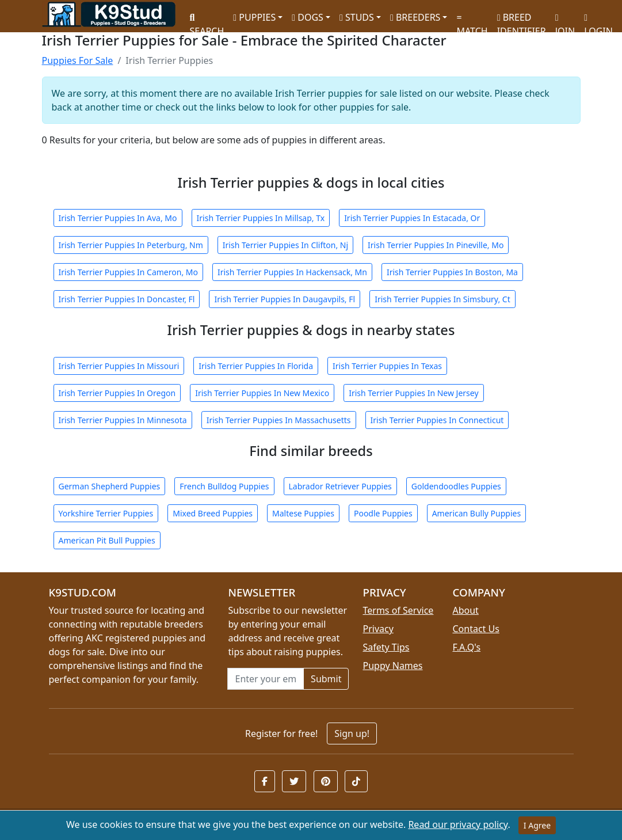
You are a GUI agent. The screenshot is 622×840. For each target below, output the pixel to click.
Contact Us (476, 629)
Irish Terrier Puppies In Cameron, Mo (128, 272)
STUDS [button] (357, 17)
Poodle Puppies (383, 513)
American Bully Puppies (477, 513)
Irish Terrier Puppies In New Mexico (262, 393)
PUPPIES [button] (254, 17)
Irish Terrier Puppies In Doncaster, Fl (127, 299)
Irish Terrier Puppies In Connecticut (437, 420)
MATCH (472, 20)
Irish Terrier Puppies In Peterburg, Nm (131, 245)
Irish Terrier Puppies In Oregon (117, 393)
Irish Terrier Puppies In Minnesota (123, 420)
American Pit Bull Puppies (107, 540)
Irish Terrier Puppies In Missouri (119, 366)
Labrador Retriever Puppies (340, 486)
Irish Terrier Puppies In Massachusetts (279, 420)
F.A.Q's (466, 647)
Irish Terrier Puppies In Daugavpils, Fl (285, 299)
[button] (265, 781)
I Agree (537, 825)
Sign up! (352, 733)
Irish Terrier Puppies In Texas (387, 366)
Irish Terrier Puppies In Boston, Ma (452, 272)
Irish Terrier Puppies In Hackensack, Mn (292, 272)
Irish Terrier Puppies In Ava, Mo (118, 218)
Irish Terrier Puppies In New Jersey (413, 393)
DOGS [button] (308, 17)
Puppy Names (392, 666)
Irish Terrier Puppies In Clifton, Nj (285, 245)
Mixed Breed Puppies (213, 513)
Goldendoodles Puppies (456, 486)
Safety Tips (386, 647)
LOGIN (598, 20)
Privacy (378, 629)
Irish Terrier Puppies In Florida (256, 366)
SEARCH (207, 20)
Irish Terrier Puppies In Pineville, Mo (436, 245)
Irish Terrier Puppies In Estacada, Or (412, 218)
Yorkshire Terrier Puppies (106, 513)
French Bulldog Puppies (224, 486)
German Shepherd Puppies (110, 486)
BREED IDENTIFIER (522, 19)
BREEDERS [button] (415, 17)
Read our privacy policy (458, 824)
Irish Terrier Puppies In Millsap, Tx (261, 218)
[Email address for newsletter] (266, 679)
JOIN (565, 20)
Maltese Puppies (303, 513)
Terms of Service (398, 610)
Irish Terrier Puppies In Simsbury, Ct (442, 299)
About (465, 610)
